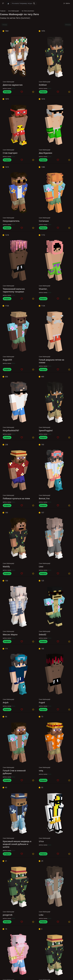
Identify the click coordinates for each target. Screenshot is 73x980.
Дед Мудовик (46, 153)
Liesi (41, 567)
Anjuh (6, 702)
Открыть (7, 92)
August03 (7, 360)
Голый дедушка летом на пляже (52, 361)
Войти (67, 3)
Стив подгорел (10, 153)
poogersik (8, 915)
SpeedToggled (46, 430)
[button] (3, 3)
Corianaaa (44, 221)
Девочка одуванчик (13, 85)
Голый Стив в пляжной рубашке (14, 772)
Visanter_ (43, 289)
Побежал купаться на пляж (16, 498)
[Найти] (34, 3)
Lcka (41, 915)
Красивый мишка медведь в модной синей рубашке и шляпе (17, 844)
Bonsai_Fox (44, 498)
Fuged (42, 702)
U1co (41, 841)
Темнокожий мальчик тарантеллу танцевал (14, 290)
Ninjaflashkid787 (11, 430)
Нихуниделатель (11, 221)
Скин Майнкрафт (9, 82)
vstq (41, 771)
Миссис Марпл (10, 635)
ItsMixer (43, 85)
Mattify (6, 567)
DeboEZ (43, 635)
